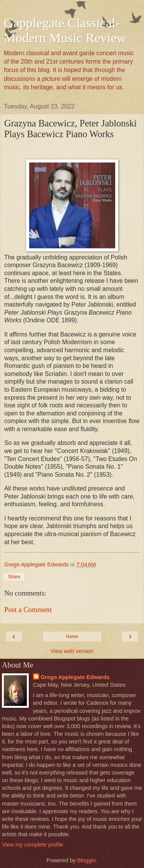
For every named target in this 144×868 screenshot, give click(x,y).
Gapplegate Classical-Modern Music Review (65, 30)
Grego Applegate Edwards (75, 677)
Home (72, 637)
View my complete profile (33, 845)
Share (14, 577)
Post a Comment (28, 610)
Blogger (87, 860)
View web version (72, 651)
